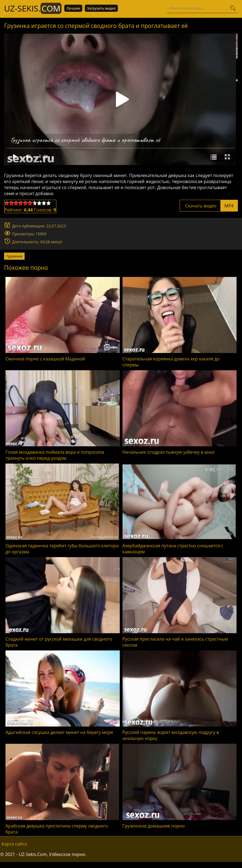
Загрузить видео (101, 8)
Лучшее (73, 8)
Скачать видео (209, 206)
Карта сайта (14, 844)
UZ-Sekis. (33, 8)
